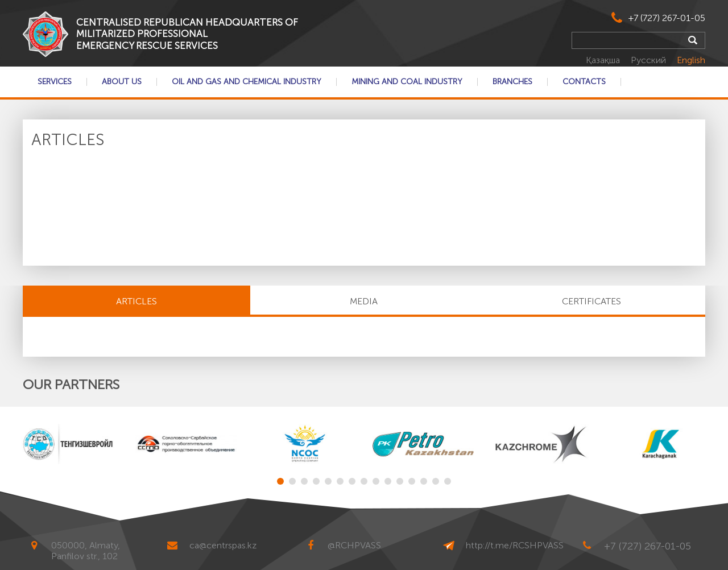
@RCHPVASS (354, 545)
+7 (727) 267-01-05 (667, 18)
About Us (122, 82)
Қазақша (604, 60)
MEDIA (364, 301)
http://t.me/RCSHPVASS (515, 545)
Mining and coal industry (407, 82)
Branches (512, 82)
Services (55, 82)
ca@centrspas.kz (223, 545)
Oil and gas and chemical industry (247, 82)
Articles (136, 301)
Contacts (584, 82)
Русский (650, 60)
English (691, 60)
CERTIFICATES (591, 301)
